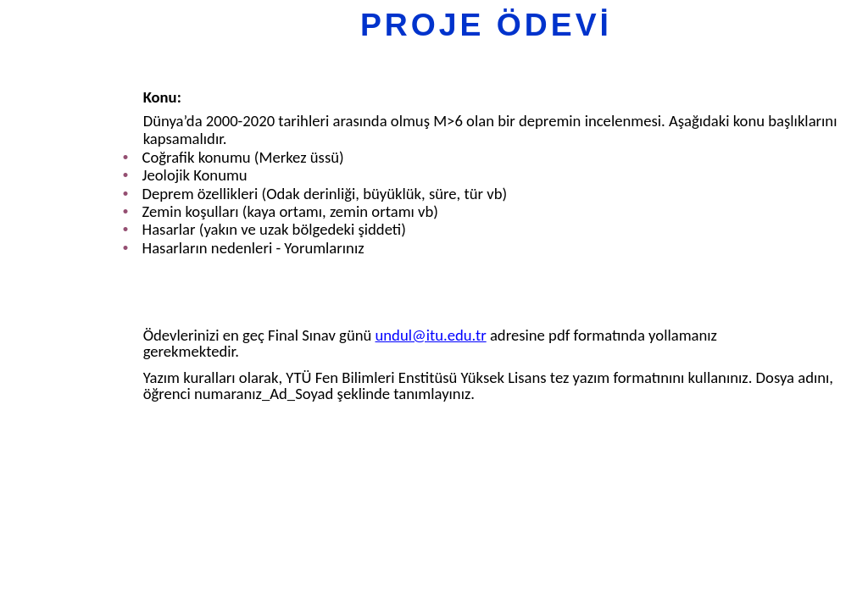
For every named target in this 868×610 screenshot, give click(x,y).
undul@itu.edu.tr (431, 335)
